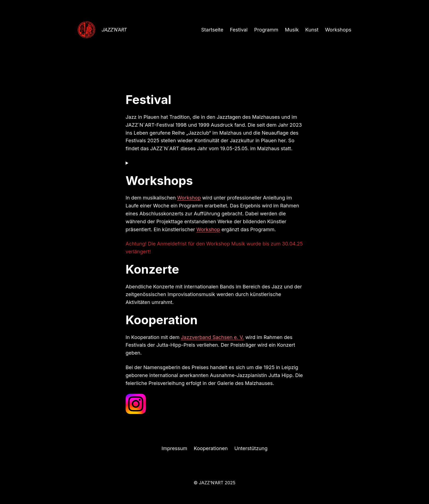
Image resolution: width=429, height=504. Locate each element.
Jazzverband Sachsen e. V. (212, 337)
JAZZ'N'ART (114, 30)
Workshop (189, 198)
